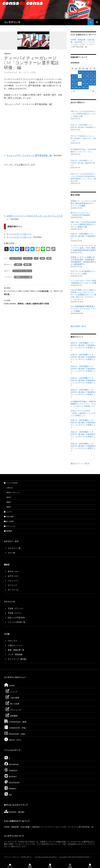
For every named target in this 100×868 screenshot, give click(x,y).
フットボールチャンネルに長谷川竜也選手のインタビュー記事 (83, 282)
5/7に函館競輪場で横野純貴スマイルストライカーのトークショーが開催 (83, 309)
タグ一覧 (11, 553)
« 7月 (73, 91)
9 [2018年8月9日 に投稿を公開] (83, 76)
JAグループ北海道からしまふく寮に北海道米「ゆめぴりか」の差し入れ (83, 138)
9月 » (93, 91)
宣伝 (43, 258)
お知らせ (10, 488)
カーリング (12, 585)
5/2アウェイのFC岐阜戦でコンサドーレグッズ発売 (83, 272)
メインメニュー (97, 22)
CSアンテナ (13, 641)
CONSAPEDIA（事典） (16, 722)
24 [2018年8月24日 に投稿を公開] (87, 84)
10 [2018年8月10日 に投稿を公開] (87, 76)
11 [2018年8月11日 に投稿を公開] (91, 76)
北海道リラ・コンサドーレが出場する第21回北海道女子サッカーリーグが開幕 (83, 203)
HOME (73, 40)
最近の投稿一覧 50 (78, 326)
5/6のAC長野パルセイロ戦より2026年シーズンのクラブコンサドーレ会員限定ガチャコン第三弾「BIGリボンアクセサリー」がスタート (83, 295)
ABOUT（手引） (13, 740)
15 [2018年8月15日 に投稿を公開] (80, 80)
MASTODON (12, 783)
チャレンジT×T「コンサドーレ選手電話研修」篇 (29, 155)
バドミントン (13, 581)
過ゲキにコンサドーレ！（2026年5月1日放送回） (81, 214)
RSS (8, 795)
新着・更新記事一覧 (16, 650)
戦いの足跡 (9, 521)
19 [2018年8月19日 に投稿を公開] (94, 80)
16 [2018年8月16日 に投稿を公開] (83, 80)
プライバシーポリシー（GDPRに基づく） (19, 857)
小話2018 (7, 54)
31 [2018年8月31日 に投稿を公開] (87, 87)
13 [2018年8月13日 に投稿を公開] (72, 80)
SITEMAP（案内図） (15, 812)
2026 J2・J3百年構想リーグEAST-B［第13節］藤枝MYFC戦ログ (83, 163)
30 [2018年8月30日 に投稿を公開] (83, 87)
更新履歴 (8, 531)
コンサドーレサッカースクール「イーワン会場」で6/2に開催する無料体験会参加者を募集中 (83, 248)
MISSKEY (10, 789)
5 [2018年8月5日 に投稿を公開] (94, 72)
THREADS (11, 770)
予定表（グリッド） (16, 608)
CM (36, 258)
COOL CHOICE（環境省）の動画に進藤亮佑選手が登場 (33, 302)
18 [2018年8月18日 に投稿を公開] (91, 80)
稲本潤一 (28, 265)
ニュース (8, 512)
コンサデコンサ (12, 22)
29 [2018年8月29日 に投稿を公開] (80, 87)
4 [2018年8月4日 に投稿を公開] (91, 72)
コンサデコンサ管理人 (29, 72)
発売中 (9, 497)
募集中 (9, 507)
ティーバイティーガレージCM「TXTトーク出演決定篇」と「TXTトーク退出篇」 (33, 291)
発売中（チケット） (14, 492)
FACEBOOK (11, 764)
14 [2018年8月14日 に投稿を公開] (76, 80)
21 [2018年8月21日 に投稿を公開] (76, 84)
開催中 (9, 502)
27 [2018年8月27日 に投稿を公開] (72, 87)
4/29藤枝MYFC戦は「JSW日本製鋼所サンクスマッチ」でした (83, 403)
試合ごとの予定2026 (16, 618)
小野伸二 (18, 265)
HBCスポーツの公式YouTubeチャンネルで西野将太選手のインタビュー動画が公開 (83, 114)
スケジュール (10, 526)
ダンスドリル (13, 590)
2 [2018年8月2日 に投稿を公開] (83, 72)
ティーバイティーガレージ (19, 234)
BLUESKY (10, 776)
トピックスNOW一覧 (17, 622)
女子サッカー (13, 576)
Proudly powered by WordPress (46, 857)
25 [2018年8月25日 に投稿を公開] (91, 84)
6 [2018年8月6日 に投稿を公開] (72, 76)
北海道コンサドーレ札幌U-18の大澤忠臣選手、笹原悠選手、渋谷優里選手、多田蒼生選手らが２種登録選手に (83, 261)
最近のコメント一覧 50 (80, 463)
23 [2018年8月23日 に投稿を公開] (83, 84)
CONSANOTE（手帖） (16, 728)
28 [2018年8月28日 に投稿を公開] (76, 87)
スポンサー (28, 258)
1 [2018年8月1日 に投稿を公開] (80, 72)
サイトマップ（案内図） (18, 659)
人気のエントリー (15, 645)
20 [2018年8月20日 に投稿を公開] (72, 84)
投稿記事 (82, 40)
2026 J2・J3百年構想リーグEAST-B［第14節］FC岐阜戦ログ (83, 236)
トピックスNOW (11, 483)
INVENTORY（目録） (15, 734)
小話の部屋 (9, 517)
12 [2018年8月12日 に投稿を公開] (94, 76)
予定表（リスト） (15, 613)
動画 (49, 258)
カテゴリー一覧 (14, 548)
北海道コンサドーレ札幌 (23, 277)
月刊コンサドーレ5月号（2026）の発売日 (80, 412)
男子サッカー (13, 571)
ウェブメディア (16, 258)
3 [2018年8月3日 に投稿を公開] (87, 72)
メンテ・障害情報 (15, 654)
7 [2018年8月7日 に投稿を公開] (76, 76)
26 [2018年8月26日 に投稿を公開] (94, 84)
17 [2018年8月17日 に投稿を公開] (87, 80)
